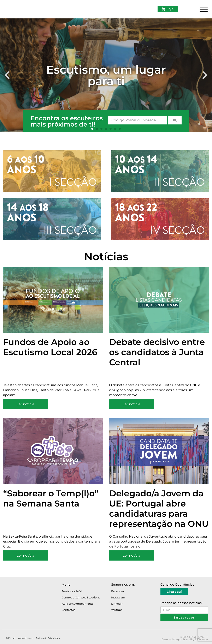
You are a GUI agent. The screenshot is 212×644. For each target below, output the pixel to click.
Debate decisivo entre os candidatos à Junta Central (157, 352)
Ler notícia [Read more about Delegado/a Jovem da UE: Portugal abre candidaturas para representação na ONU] (131, 555)
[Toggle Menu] (204, 9)
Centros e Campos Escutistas (81, 597)
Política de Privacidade (48, 638)
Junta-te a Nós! (72, 591)
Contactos (68, 610)
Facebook (118, 591)
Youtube (117, 610)
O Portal (10, 638)
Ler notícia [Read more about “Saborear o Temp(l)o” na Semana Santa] (25, 555)
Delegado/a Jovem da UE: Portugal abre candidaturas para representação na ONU (159, 508)
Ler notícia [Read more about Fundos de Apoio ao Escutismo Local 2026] (25, 404)
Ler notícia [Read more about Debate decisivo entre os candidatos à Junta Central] (131, 404)
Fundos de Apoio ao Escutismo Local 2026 (50, 347)
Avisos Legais (25, 638)
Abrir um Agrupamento (78, 604)
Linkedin (117, 604)
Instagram (118, 597)
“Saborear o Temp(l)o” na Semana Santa (51, 498)
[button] (7, 75)
